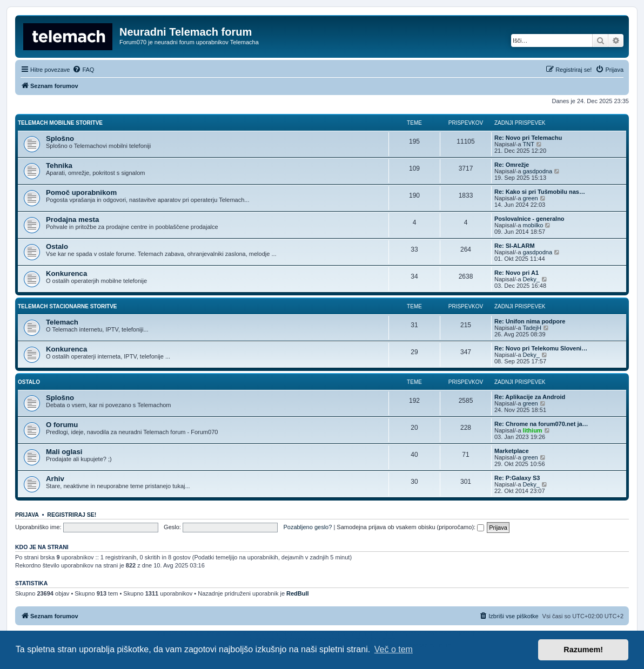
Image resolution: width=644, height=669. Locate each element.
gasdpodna (538, 171)
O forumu (62, 425)
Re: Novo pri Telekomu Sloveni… (541, 348)
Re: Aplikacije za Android (530, 397)
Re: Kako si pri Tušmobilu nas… (540, 192)
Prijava (27, 515)
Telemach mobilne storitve (60, 123)
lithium (533, 430)
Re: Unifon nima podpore (530, 321)
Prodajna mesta (72, 219)
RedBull (298, 593)
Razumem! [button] (583, 650)
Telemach (62, 322)
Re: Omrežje (512, 165)
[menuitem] (83, 70)
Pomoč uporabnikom (81, 192)
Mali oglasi (64, 452)
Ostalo (57, 246)
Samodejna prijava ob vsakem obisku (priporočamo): (410, 527)
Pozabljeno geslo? (307, 527)
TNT (529, 144)
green (531, 198)
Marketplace (512, 451)
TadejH (532, 328)
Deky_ (531, 279)
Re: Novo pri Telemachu (528, 138)
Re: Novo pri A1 (516, 273)
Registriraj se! (72, 515)
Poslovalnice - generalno (529, 219)
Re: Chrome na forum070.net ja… (541, 424)
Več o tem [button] (394, 649)
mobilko (533, 225)
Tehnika (59, 165)
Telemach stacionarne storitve (68, 306)
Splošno (60, 138)
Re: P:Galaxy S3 (517, 478)
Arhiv (55, 479)
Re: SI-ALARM (515, 246)
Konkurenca (66, 273)
